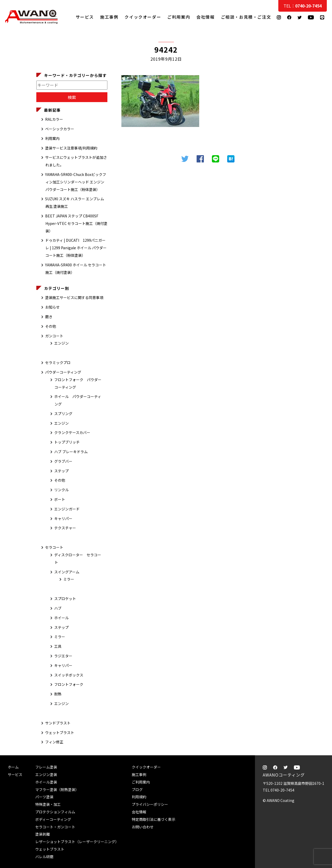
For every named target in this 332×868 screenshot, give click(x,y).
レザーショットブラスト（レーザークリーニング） (77, 842)
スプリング (63, 414)
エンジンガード (67, 509)
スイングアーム (67, 572)
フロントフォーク (69, 684)
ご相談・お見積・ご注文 (323, 104)
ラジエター (63, 656)
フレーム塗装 (46, 767)
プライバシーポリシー (150, 804)
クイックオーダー (143, 17)
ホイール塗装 (46, 782)
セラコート (54, 547)
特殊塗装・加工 (48, 804)
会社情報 (205, 17)
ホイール (61, 618)
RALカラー (54, 119)
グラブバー (63, 461)
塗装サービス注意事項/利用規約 (71, 148)
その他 (51, 326)
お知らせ (52, 307)
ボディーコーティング (53, 819)
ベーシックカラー (60, 129)
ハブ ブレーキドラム (71, 452)
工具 (58, 646)
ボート (60, 499)
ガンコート (54, 336)
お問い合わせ (143, 827)
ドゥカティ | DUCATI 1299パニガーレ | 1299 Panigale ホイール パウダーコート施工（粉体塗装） (76, 248)
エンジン (61, 343)
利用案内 (52, 138)
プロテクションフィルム (55, 812)
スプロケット (65, 599)
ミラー (69, 579)
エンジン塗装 (46, 774)
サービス (85, 17)
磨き (49, 317)
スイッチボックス (69, 675)
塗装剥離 (43, 834)
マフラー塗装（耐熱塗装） (57, 789)
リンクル (61, 490)
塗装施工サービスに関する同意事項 (74, 297)
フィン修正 (54, 742)
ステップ (61, 471)
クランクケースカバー (72, 432)
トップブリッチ (67, 442)
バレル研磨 (44, 857)
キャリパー (63, 518)
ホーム (13, 767)
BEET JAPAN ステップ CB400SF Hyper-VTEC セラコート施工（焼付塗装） (76, 223)
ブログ (137, 789)
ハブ (58, 608)
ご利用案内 (179, 17)
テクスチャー (65, 528)
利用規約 (139, 797)
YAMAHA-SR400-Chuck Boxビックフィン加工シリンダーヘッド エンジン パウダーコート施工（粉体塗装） (76, 182)
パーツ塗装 (44, 797)
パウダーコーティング (63, 372)
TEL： (303, 6)
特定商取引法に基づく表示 (154, 819)
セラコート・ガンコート (55, 827)
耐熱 (58, 694)
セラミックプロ (58, 362)
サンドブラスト (58, 723)
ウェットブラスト (60, 732)
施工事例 (109, 17)
